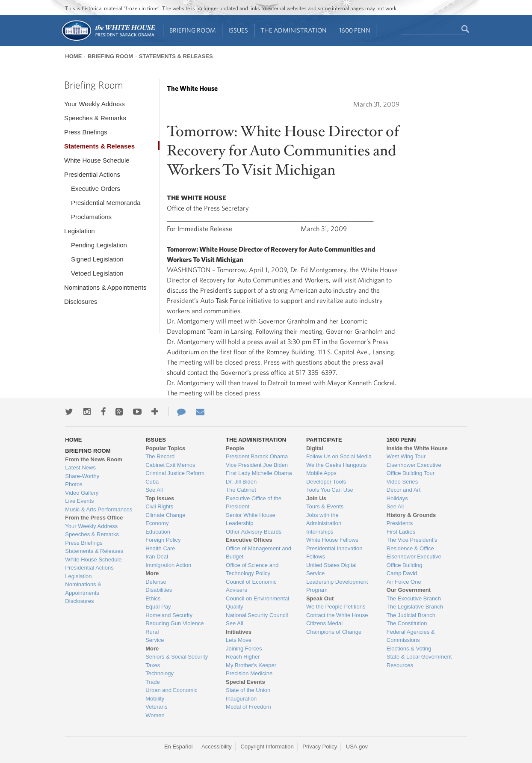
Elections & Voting (409, 649)
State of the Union (248, 690)
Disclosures (81, 301)
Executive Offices (249, 540)
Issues (238, 30)
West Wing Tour (406, 456)
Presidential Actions (92, 174)
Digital (315, 448)
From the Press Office (94, 518)
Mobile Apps (321, 473)
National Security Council (257, 615)
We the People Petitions (336, 607)
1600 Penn (355, 30)
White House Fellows (332, 540)
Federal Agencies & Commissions (411, 636)
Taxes (153, 665)
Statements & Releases (176, 56)
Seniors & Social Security (177, 657)
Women (155, 715)
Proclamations (91, 217)
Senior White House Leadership (251, 519)
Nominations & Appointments (105, 287)
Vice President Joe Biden (257, 465)
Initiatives (239, 632)
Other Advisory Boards (254, 532)
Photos (74, 484)
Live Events (79, 501)
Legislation (80, 231)
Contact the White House (337, 615)
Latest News (80, 468)
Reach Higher (243, 657)
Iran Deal (157, 557)
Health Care (160, 548)
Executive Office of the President (254, 503)
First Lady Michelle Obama (259, 473)
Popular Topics (165, 448)
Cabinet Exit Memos (170, 465)
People (235, 448)
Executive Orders (96, 189)
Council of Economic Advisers (251, 586)
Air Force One (404, 582)
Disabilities (159, 590)
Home (73, 56)
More (152, 573)
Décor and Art (404, 490)
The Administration (294, 30)
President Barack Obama (257, 456)
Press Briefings (86, 132)
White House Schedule (97, 160)
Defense (156, 582)
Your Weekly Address (95, 104)
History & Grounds (411, 515)
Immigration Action (168, 565)
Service (155, 640)
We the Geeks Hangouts (336, 465)
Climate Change (165, 515)
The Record (160, 456)
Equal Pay (158, 607)
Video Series (402, 482)
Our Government (409, 590)
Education (158, 532)
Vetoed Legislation (97, 273)
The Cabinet (241, 490)
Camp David (402, 573)
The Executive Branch (414, 598)
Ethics (153, 598)
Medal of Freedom (248, 707)
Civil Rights (159, 506)
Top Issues (160, 498)
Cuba (152, 482)
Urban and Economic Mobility (171, 694)
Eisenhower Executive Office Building (414, 561)
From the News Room (94, 459)
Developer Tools (326, 482)
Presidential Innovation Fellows (334, 553)
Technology (160, 673)
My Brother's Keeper (251, 665)
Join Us (316, 498)
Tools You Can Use (330, 490)
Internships (320, 532)
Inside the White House (417, 448)
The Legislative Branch (415, 607)
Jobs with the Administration (324, 519)
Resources (400, 665)
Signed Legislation (97, 259)
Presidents (400, 523)
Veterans (156, 707)
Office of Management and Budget (259, 553)
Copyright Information (267, 747)
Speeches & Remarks (95, 118)
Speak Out (320, 598)
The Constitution (407, 623)
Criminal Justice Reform (175, 473)
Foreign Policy (163, 540)
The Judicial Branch (411, 615)
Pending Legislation (99, 245)
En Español (179, 747)
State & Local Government (419, 657)
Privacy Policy (320, 747)
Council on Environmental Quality (257, 603)
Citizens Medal (324, 623)
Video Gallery (82, 493)
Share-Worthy (82, 476)
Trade (152, 682)
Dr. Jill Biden (241, 482)
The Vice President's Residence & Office (412, 544)
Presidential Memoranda (106, 203)
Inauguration (241, 699)
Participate (324, 440)
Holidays (397, 498)
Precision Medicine (249, 673)
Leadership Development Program (337, 586)
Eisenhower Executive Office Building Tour (414, 469)
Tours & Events (325, 506)
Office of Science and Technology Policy (252, 569)
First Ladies (401, 532)
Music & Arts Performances (99, 509)
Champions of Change (334, 632)
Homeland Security (169, 615)
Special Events (245, 682)
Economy (157, 523)
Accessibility (217, 747)
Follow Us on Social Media (339, 456)
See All (154, 490)
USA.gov (357, 747)
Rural (152, 632)
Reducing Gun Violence (174, 623)
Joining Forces (244, 649)
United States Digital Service (331, 569)
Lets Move (239, 640)
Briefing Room (193, 30)
